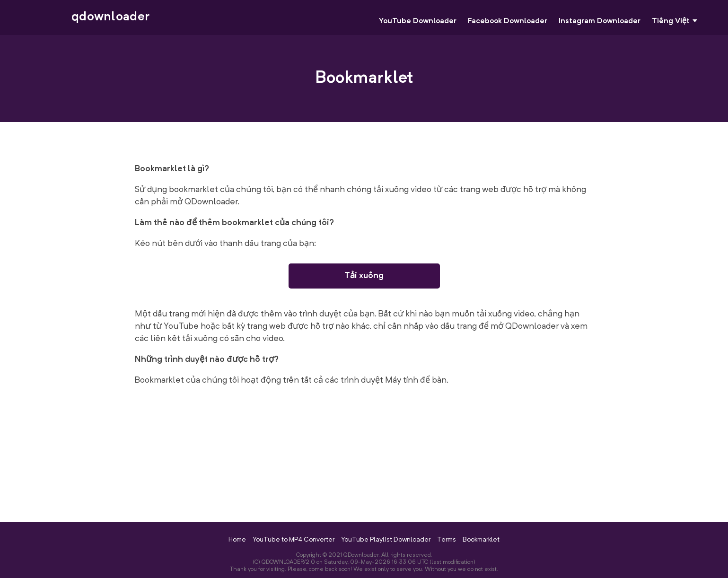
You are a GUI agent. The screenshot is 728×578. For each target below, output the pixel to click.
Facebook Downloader (508, 21)
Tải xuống (364, 276)
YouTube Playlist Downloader (386, 540)
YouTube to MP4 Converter (294, 540)
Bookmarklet (481, 540)
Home (237, 540)
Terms (447, 540)
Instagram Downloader (600, 21)
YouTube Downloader (418, 21)
